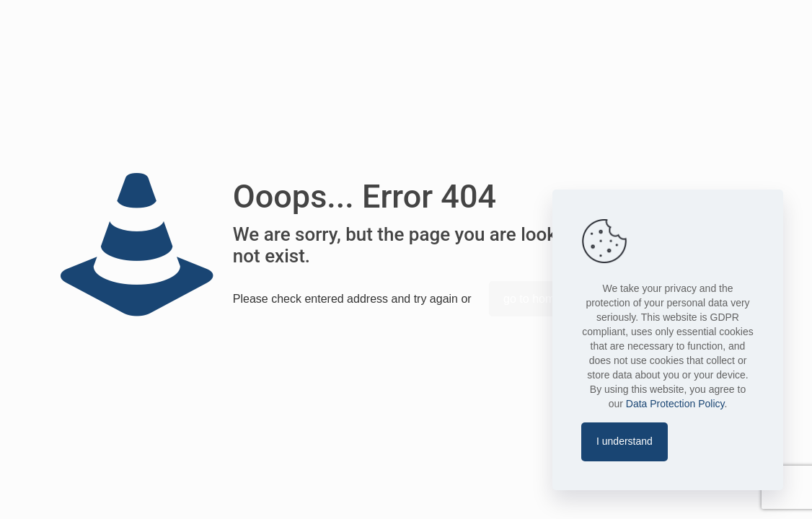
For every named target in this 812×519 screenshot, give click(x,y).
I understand (625, 441)
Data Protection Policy (675, 404)
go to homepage (545, 299)
